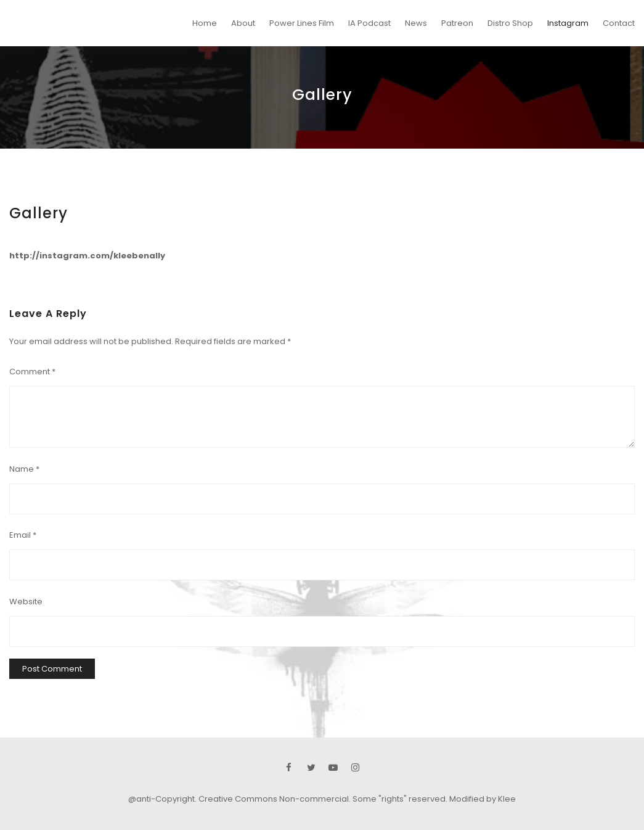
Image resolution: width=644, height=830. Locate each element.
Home (205, 23)
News (416, 23)
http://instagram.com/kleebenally (87, 256)
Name (24, 469)
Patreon (457, 23)
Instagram (568, 23)
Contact (619, 23)
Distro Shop (510, 23)
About (243, 23)
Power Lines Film (302, 23)
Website (26, 602)
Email (23, 535)
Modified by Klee (483, 799)
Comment (32, 372)
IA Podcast (369, 23)
